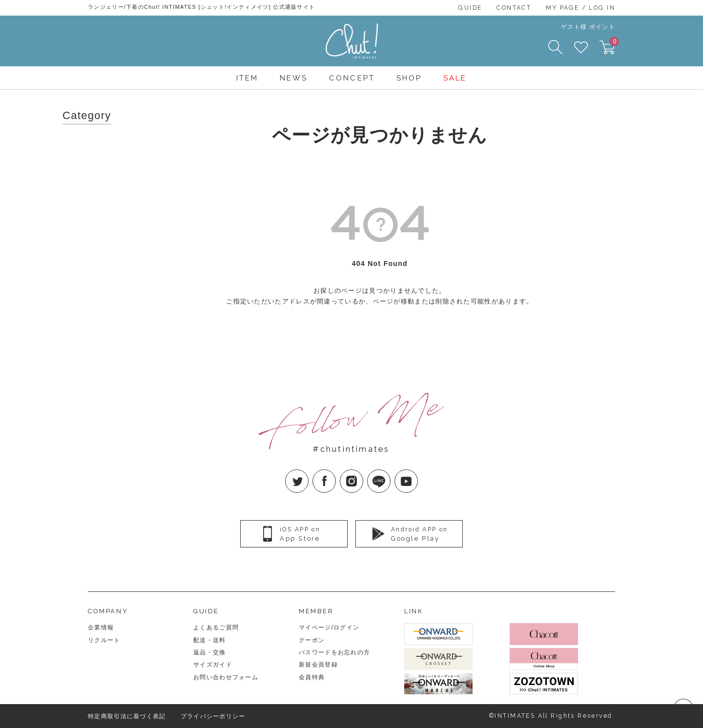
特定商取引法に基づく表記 (127, 716)
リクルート (104, 640)
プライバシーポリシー (213, 716)
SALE (455, 78)
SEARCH (555, 47)
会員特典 (312, 677)
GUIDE (470, 8)
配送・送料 (210, 640)
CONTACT (514, 8)
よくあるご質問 (216, 627)
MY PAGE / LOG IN (580, 8)
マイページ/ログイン (329, 627)
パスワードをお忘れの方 (334, 652)
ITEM (247, 78)
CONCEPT (352, 78)
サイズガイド (213, 665)
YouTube (418, 473)
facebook (336, 473)
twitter (308, 473)
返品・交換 (210, 652)
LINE (390, 473)
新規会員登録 (318, 665)
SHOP (409, 78)
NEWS (294, 78)
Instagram (363, 473)
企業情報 (101, 627)
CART (612, 44)
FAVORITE (581, 47)
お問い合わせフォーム (226, 677)
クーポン (312, 640)
